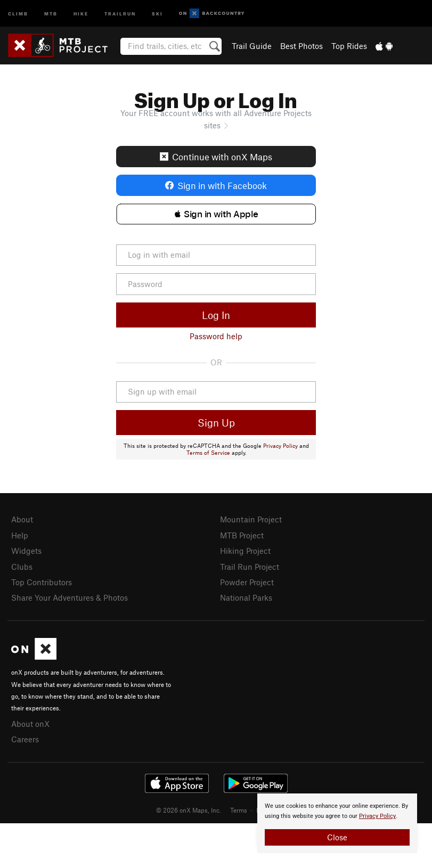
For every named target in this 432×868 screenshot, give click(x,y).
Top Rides (349, 46)
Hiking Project (245, 551)
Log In (216, 315)
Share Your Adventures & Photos (70, 597)
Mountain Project (251, 519)
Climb (18, 13)
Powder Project (247, 582)
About (22, 519)
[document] (337, 823)
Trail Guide (252, 46)
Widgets (26, 551)
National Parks (246, 597)
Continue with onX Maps (216, 157)
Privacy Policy (280, 446)
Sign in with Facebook (216, 185)
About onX (30, 724)
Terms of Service (208, 453)
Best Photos (301, 46)
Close (337, 837)
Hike (81, 13)
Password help (216, 336)
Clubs (22, 567)
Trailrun (120, 13)
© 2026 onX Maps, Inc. (189, 810)
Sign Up (216, 423)
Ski (157, 13)
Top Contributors (42, 582)
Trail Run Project (250, 567)
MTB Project (242, 535)
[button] (216, 214)
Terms (239, 810)
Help (20, 535)
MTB (51, 13)
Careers (25, 739)
